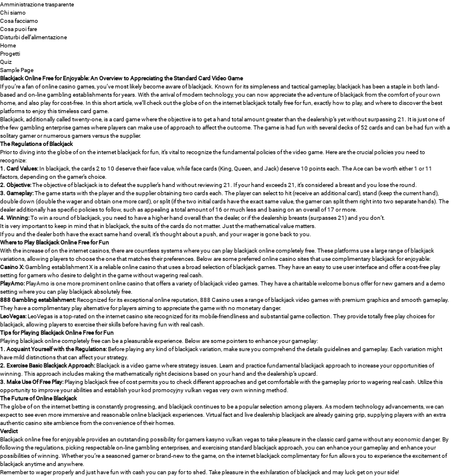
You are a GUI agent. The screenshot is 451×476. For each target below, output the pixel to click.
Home (8, 45)
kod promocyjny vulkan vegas (180, 390)
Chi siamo (13, 12)
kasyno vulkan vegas (233, 439)
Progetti (10, 53)
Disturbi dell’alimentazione (33, 37)
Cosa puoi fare (18, 29)
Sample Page (17, 70)
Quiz (6, 62)
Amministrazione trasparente (37, 4)
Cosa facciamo (19, 21)
